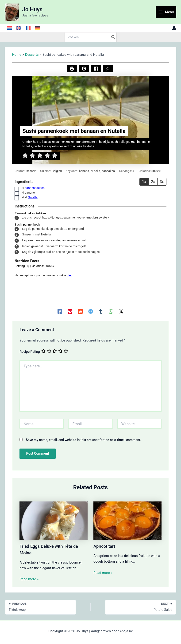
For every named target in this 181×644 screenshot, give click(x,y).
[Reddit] (80, 311)
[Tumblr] (101, 311)
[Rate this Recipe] (108, 69)
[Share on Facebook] (96, 69)
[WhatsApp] (111, 311)
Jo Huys (32, 9)
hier (69, 275)
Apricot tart (104, 546)
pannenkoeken (35, 188)
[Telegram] (91, 311)
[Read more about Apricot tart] (127, 520)
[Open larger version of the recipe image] (90, 120)
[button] (84, 69)
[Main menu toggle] (166, 12)
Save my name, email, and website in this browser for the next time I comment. (83, 440)
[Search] (113, 37)
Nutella (33, 197)
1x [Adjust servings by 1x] (144, 182)
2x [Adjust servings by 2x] (153, 182)
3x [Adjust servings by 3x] (162, 182)
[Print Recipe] (72, 69)
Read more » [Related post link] (29, 579)
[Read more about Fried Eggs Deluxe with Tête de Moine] (54, 520)
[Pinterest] (70, 311)
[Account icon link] (174, 28)
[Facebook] (60, 311)
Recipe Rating (30, 352)
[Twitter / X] (121, 311)
